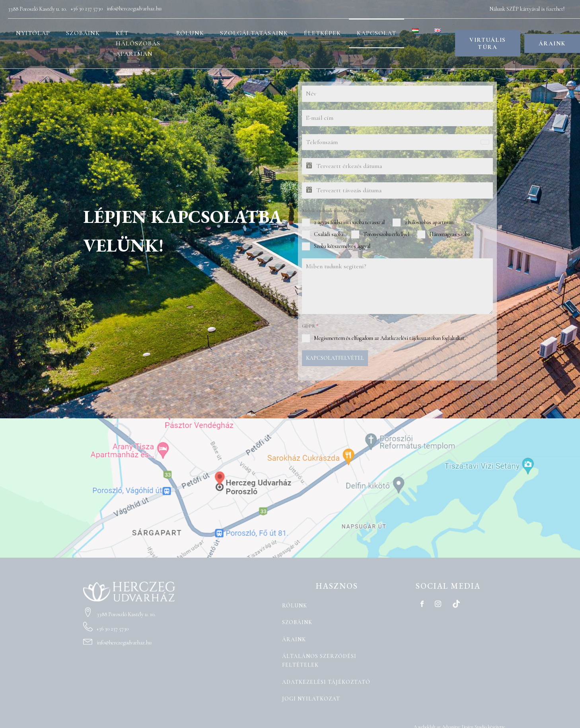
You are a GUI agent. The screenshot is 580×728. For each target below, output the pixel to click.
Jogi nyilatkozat (311, 696)
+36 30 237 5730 (87, 9)
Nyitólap (33, 33)
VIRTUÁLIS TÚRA (488, 44)
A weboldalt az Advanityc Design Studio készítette (459, 724)
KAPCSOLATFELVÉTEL (335, 358)
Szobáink (83, 33)
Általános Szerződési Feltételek (319, 658)
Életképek (322, 33)
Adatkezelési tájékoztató (326, 680)
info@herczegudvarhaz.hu (134, 9)
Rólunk (190, 33)
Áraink (294, 637)
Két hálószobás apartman (138, 43)
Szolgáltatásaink (254, 33)
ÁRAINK (552, 44)
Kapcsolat (377, 33)
